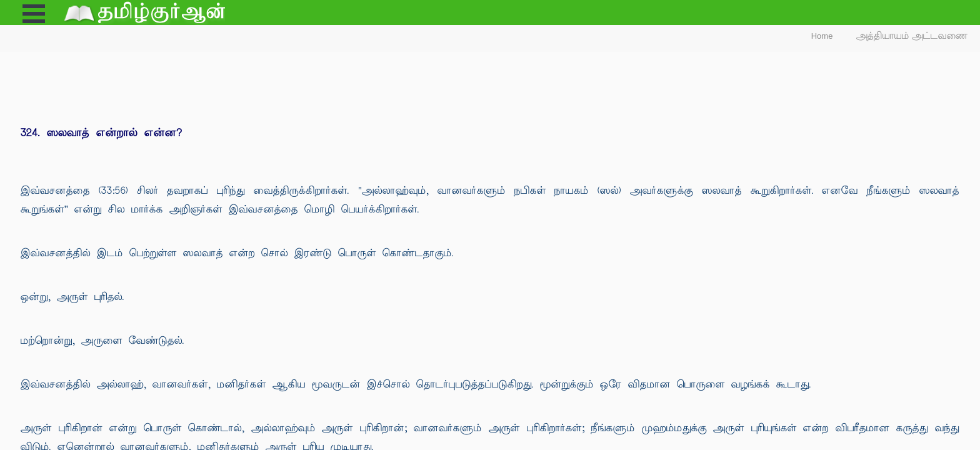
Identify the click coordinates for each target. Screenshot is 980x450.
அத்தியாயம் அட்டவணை (912, 36)
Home (822, 36)
